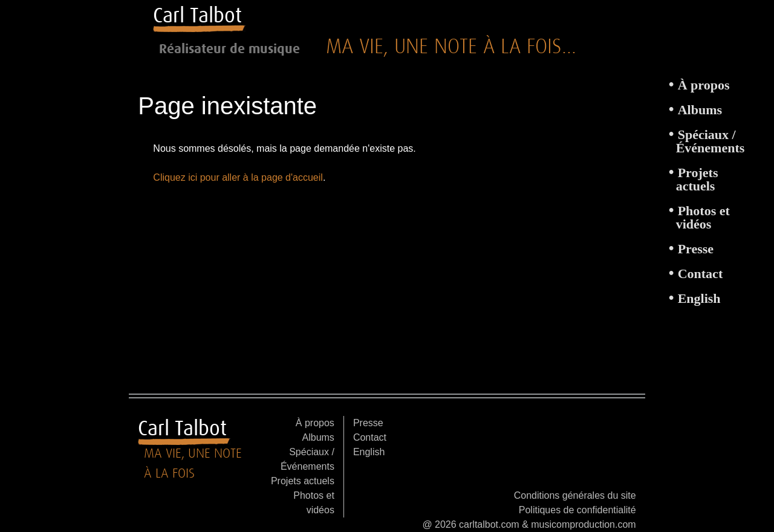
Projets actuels (697, 179)
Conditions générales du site (575, 495)
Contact (701, 274)
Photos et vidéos (703, 217)
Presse (696, 249)
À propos (704, 85)
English (699, 298)
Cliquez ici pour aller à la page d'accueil (238, 177)
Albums (700, 110)
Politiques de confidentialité (577, 510)
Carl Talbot (197, 15)
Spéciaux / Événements (711, 141)
